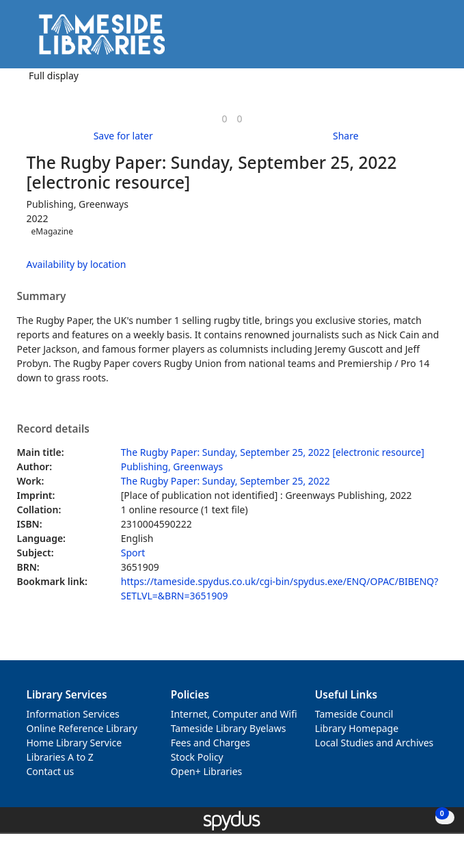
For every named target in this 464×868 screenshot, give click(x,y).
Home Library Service (74, 743)
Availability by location (77, 264)
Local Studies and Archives (374, 743)
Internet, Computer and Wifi (234, 714)
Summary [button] (42, 297)
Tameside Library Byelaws (229, 728)
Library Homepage (357, 728)
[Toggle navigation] (433, 39)
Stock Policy (197, 757)
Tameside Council (354, 714)
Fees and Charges (210, 743)
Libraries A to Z (60, 757)
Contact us (51, 771)
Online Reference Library (82, 728)
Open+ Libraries (207, 771)
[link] (224, 119)
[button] (416, 39)
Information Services (73, 714)
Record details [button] (53, 429)
